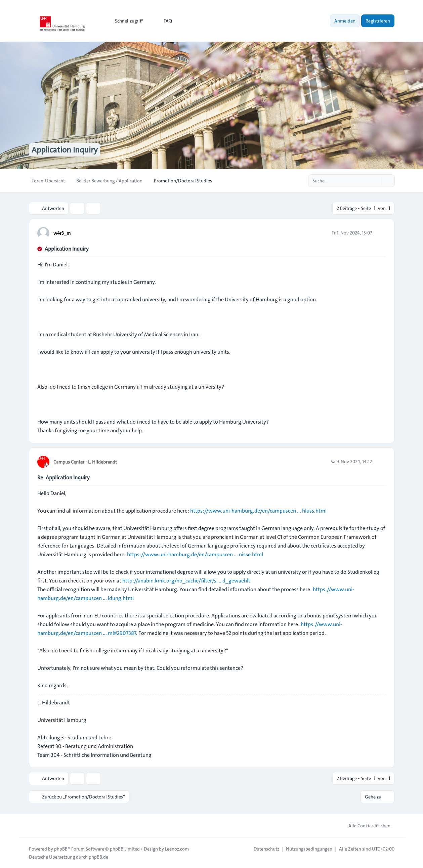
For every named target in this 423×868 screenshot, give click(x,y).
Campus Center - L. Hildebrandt (85, 462)
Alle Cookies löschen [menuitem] (365, 825)
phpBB (61, 849)
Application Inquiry (67, 249)
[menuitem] (126, 21)
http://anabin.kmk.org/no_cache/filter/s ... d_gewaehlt (186, 581)
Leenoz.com (177, 849)
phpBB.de (98, 857)
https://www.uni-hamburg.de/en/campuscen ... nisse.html (195, 554)
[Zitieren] (380, 233)
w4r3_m (62, 233)
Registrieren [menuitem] (378, 21)
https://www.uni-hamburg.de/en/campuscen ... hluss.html (258, 511)
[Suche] (376, 181)
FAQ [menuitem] (163, 21)
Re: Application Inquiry (64, 478)
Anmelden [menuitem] (345, 21)
